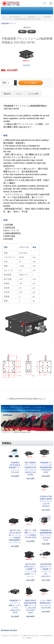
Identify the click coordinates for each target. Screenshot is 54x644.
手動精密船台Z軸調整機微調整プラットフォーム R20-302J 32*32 (46, 535)
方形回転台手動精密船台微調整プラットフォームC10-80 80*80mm (46, 501)
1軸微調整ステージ (34, 17)
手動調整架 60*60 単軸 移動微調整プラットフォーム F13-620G (15, 467)
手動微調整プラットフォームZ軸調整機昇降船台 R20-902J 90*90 (46, 467)
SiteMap (28, 638)
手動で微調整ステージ (17, 17)
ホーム (5, 17)
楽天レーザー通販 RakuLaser (24, 636)
